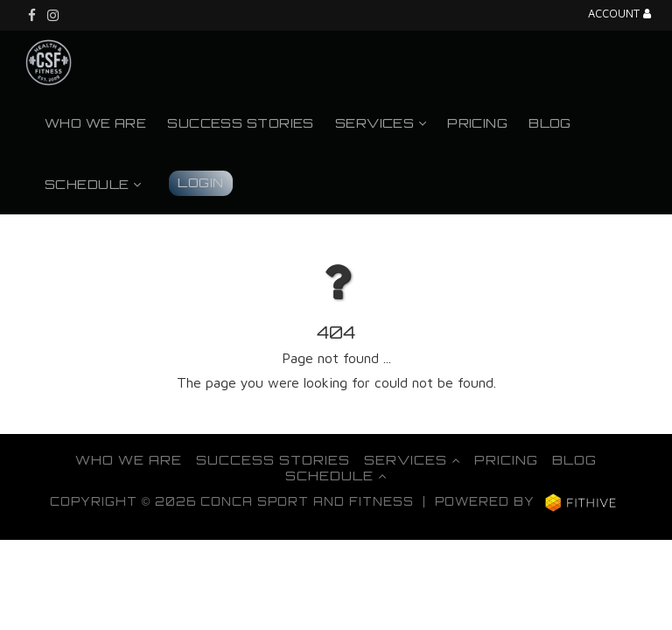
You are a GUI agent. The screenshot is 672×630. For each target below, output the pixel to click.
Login (200, 182)
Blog (550, 122)
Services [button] (381, 122)
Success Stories (240, 122)
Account (619, 14)
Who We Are (95, 122)
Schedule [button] (93, 184)
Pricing (477, 122)
